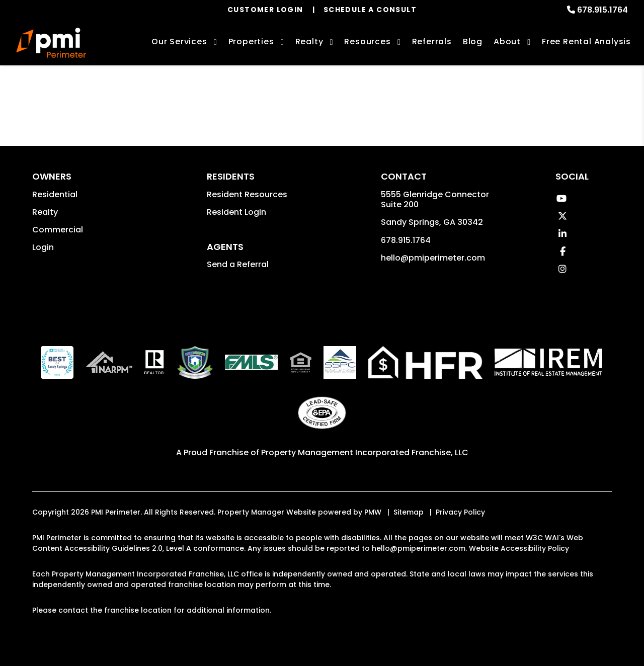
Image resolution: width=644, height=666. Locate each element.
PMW (373, 512)
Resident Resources (247, 194)
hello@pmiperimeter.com (433, 258)
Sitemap (409, 512)
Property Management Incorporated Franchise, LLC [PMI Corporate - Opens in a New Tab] (365, 452)
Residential (55, 194)
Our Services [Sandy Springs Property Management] (179, 41)
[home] (51, 43)
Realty (45, 212)
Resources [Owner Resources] (367, 41)
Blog (473, 41)
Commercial (58, 230)
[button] (561, 198)
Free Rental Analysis (586, 41)
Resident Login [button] (236, 212)
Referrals (432, 41)
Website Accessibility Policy (519, 548)
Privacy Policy (460, 512)
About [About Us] (507, 41)
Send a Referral (238, 264)
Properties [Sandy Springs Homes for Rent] (251, 41)
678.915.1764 (602, 10)
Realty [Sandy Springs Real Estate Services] (309, 41)
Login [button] (43, 247)
